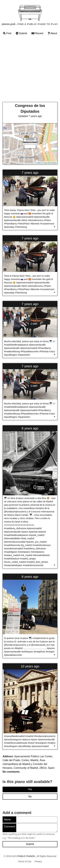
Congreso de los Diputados (30, 108)
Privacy (38, 861)
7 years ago (30, 173)
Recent (37, 33)
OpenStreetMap (50, 163)
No (30, 796)
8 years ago (30, 428)
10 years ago (30, 666)
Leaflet (38, 163)
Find (7, 33)
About (52, 33)
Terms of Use (25, 861)
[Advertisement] (30, 69)
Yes (30, 789)
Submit (21, 33)
